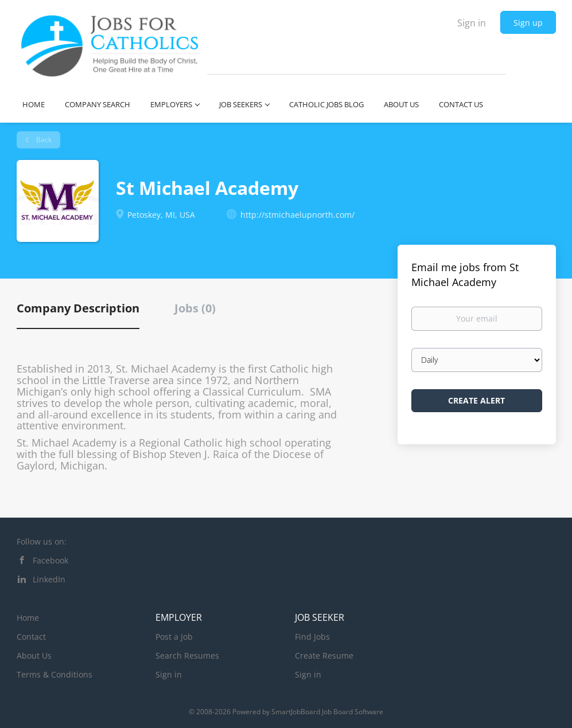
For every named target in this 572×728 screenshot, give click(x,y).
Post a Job (174, 637)
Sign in (472, 23)
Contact (31, 637)
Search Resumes (187, 655)
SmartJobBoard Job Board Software (327, 712)
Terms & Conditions (55, 674)
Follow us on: (42, 541)
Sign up (528, 23)
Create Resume (324, 655)
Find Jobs (312, 637)
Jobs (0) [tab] (195, 308)
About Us (34, 655)
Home (28, 618)
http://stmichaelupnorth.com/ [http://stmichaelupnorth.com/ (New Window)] (297, 215)
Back (43, 140)
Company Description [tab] (78, 308)
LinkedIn (49, 579)
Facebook (50, 560)
